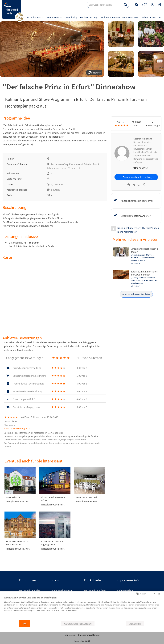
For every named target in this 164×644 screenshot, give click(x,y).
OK (25, 624)
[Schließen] (159, 594)
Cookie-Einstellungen (78, 624)
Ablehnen (135, 624)
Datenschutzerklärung (89, 635)
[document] (82, 608)
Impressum (70, 635)
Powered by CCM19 (82, 641)
